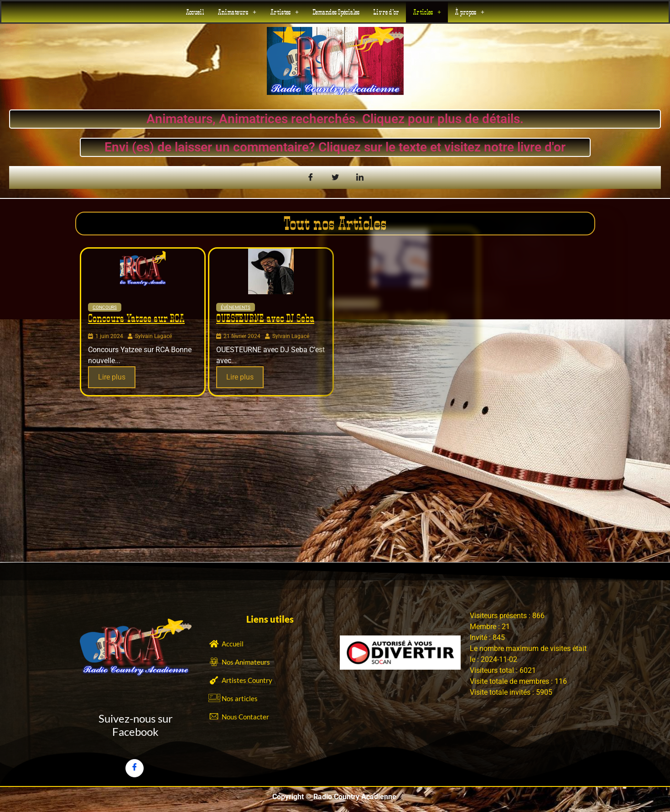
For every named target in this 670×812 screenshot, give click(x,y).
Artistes (284, 11)
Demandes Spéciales (336, 11)
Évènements (229, 304)
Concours (105, 307)
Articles (427, 11)
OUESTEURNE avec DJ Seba (264, 318)
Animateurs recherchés (387, 316)
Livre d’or (386, 11)
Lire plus (112, 377)
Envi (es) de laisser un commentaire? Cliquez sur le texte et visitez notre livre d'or (340, 147)
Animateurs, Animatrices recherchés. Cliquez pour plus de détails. (328, 119)
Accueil (195, 11)
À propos (470, 11)
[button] (237, 11)
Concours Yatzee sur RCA (136, 318)
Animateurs (237, 11)
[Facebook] (135, 768)
